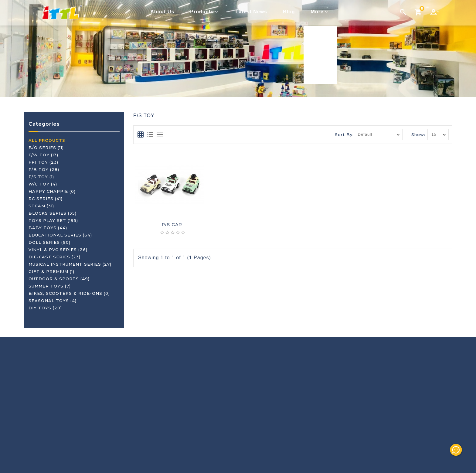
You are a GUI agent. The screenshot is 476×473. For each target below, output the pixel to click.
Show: (418, 134)
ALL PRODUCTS (47, 140)
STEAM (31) (41, 206)
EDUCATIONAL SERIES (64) (60, 235)
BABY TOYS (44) (48, 228)
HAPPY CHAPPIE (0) (52, 191)
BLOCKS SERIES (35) (53, 213)
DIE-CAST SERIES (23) (54, 257)
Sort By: (344, 134)
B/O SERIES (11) (46, 148)
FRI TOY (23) (43, 162)
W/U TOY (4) (43, 184)
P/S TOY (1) (41, 177)
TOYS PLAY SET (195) (53, 220)
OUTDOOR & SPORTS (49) (59, 279)
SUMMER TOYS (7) (50, 286)
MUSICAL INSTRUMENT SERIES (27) (70, 264)
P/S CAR (172, 225)
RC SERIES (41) (46, 199)
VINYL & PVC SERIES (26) (58, 250)
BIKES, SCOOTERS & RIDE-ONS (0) (69, 293)
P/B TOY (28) (44, 169)
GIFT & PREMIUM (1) (51, 271)
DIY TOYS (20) (45, 308)
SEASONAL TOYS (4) (53, 301)
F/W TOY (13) (43, 155)
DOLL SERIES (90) (49, 242)
